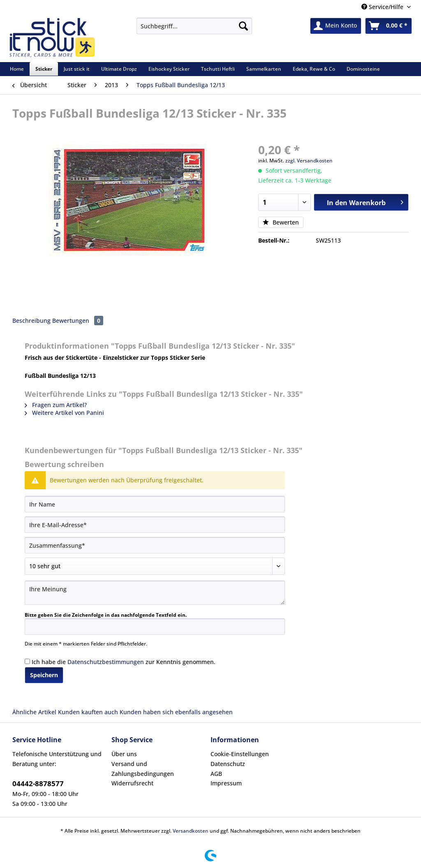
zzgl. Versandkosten (309, 161)
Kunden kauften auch (88, 712)
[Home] (17, 69)
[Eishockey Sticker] (169, 69)
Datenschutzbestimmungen (106, 662)
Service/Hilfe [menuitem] (383, 7)
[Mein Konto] (336, 26)
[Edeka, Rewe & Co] (314, 69)
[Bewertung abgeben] (155, 566)
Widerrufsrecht (132, 783)
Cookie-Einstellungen (240, 754)
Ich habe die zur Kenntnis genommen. (124, 662)
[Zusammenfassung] (155, 545)
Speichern (44, 675)
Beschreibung (31, 321)
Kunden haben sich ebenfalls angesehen (176, 712)
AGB (216, 774)
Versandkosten (191, 831)
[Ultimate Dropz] (119, 69)
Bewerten (281, 222)
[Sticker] (44, 69)
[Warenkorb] (389, 26)
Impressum (226, 783)
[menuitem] (194, 30)
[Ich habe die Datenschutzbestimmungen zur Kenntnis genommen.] (27, 661)
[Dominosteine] (363, 69)
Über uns (124, 754)
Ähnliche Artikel (34, 712)
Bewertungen (78, 321)
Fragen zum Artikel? (56, 405)
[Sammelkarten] (264, 69)
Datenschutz (228, 764)
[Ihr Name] (155, 504)
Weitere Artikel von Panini (64, 413)
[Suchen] (243, 26)
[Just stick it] (77, 69)
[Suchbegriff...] (194, 26)
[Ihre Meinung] (155, 593)
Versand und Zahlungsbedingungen (143, 769)
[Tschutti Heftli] (218, 69)
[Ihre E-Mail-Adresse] (155, 525)
